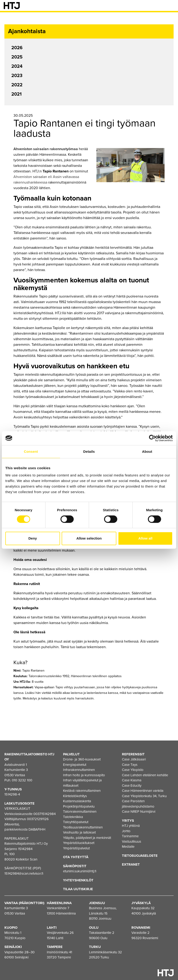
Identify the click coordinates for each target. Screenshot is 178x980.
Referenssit (133, 754)
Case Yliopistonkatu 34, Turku (144, 796)
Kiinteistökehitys (75, 796)
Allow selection (89, 538)
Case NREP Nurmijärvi (139, 812)
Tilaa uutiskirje (78, 889)
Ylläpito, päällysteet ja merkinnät (87, 838)
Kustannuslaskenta (77, 801)
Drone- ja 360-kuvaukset (82, 759)
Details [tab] (89, 451)
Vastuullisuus (132, 841)
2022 (17, 85)
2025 (17, 57)
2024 (17, 66)
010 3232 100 (22, 780)
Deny (33, 538)
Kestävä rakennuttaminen (82, 791)
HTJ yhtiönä (131, 826)
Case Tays (130, 765)
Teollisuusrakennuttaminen (83, 827)
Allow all (145, 538)
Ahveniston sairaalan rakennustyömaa (46, 149)
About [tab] (147, 451)
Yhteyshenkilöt (78, 880)
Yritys (128, 821)
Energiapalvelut (75, 765)
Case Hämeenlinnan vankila (143, 791)
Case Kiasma (132, 780)
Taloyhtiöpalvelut (76, 822)
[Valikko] (171, 6)
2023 (17, 76)
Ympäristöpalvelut (76, 848)
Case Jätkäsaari (134, 759)
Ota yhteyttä (76, 857)
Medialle (128, 847)
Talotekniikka (73, 817)
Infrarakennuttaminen (79, 770)
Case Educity (132, 786)
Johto (126, 831)
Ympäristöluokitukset (79, 843)
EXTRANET (131, 864)
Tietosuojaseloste (140, 856)
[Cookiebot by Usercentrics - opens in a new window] (152, 438)
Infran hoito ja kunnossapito (84, 775)
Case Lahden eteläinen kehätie (145, 775)
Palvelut (71, 754)
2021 (16, 94)
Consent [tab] (31, 451)
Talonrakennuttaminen (80, 812)
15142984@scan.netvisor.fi (24, 873)
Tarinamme (130, 836)
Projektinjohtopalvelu (79, 806)
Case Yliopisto (133, 770)
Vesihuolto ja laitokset (79, 832)
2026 (17, 48)
